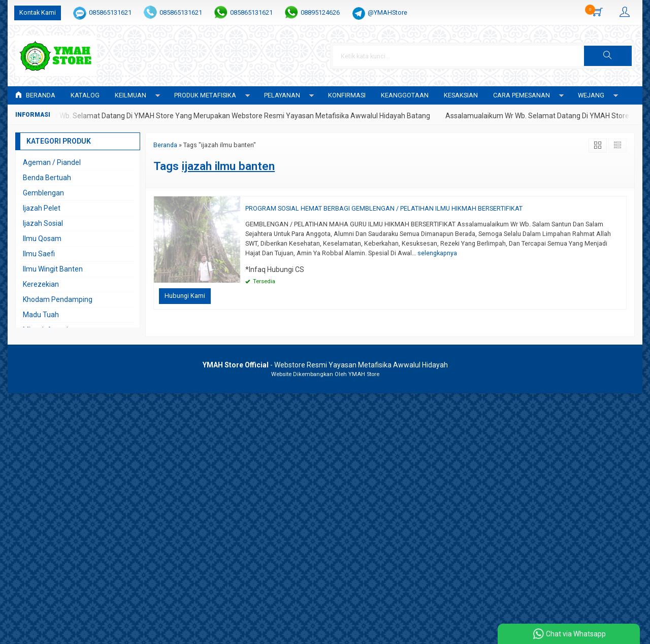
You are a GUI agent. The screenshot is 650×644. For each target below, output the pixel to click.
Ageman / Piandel (52, 162)
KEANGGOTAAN (405, 95)
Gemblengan (43, 193)
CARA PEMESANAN (522, 95)
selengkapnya (437, 253)
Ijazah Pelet (42, 208)
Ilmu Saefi (39, 254)
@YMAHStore (387, 12)
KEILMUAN (131, 95)
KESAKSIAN (461, 95)
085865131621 (110, 12)
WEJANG (591, 95)
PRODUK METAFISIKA (205, 95)
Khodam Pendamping (58, 299)
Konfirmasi (347, 95)
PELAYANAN (282, 95)
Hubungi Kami (185, 296)
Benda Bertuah (47, 178)
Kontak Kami (38, 12)
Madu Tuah (41, 315)
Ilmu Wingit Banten (53, 269)
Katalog (85, 95)
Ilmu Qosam (42, 239)
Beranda (35, 95)
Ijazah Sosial (43, 223)
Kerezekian (41, 284)
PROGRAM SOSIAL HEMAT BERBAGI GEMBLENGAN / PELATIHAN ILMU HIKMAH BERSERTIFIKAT (384, 208)
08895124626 (320, 12)
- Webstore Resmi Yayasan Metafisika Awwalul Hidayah (325, 365)
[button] (608, 56)
